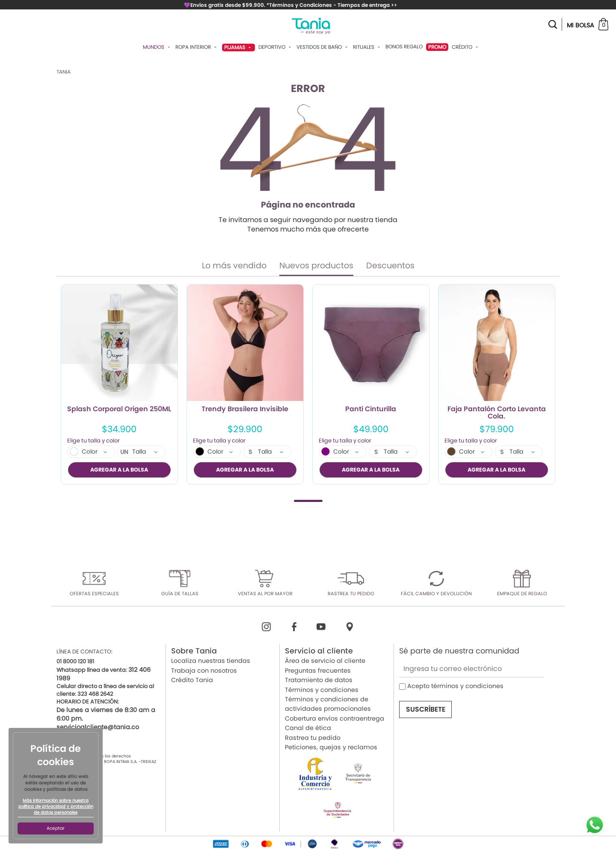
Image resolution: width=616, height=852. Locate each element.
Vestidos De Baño (323, 47)
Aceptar (56, 828)
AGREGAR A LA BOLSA (119, 470)
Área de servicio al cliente (325, 661)
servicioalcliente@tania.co (98, 727)
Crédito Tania (192, 680)
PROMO (437, 47)
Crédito (466, 47)
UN (124, 452)
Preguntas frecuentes (318, 671)
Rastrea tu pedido (313, 738)
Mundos (157, 47)
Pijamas (238, 47)
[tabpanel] (119, 384)
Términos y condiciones (322, 690)
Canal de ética (308, 728)
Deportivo (276, 47)
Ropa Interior (197, 47)
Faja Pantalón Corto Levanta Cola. (497, 413)
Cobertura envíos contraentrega (335, 718)
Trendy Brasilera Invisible (245, 410)
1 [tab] (308, 501)
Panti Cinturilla (371, 410)
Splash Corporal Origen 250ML (119, 410)
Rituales (367, 47)
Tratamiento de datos (319, 680)
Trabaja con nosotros (204, 671)
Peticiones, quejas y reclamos (331, 747)
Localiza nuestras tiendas (211, 661)
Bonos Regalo (404, 47)
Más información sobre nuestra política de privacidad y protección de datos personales (56, 807)
